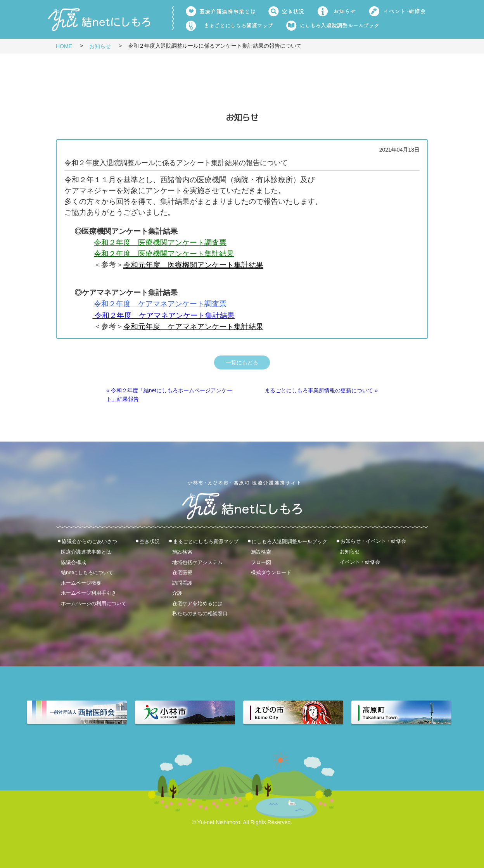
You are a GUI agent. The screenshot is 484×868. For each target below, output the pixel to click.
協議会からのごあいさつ (89, 541)
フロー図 (261, 562)
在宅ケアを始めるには (197, 603)
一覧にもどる (242, 362)
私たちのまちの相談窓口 (200, 613)
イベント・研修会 (360, 562)
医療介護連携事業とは (86, 552)
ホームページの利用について (94, 603)
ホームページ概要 (81, 582)
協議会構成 (73, 562)
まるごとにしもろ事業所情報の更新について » (321, 390)
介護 (177, 593)
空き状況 (150, 541)
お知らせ (100, 46)
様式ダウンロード (271, 572)
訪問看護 (182, 582)
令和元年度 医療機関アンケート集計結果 (193, 265)
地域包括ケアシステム (197, 562)
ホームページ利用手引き (89, 593)
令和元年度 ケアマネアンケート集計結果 (193, 327)
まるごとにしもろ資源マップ (206, 541)
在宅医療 (182, 572)
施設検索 (182, 552)
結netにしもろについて (87, 572)
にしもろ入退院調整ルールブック (290, 541)
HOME (64, 46)
